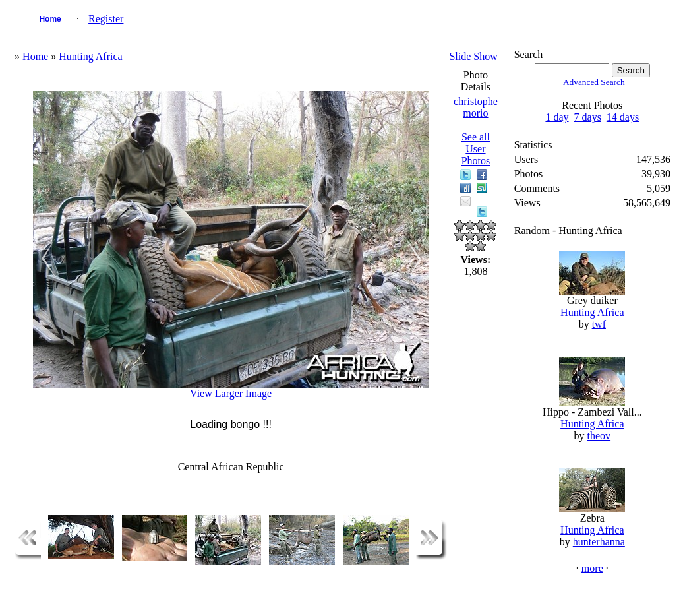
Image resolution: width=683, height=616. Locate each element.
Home (50, 19)
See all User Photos (476, 149)
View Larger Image (231, 393)
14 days (623, 117)
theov (599, 436)
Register (106, 19)
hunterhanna (599, 542)
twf (599, 324)
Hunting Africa (90, 56)
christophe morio (476, 107)
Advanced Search (594, 82)
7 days (588, 117)
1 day (557, 117)
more (592, 568)
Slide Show (473, 56)
